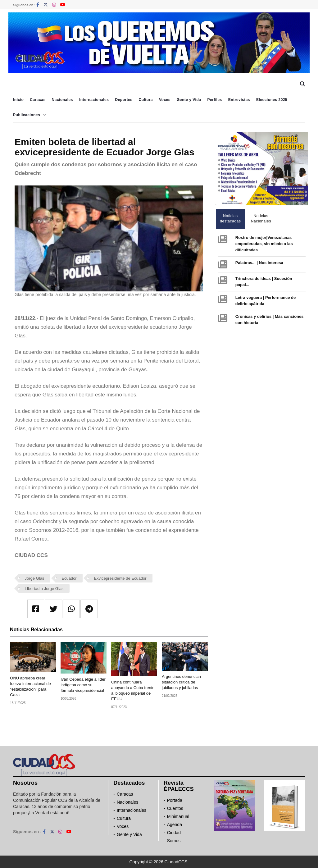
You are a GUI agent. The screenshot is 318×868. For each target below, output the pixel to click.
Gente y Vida (189, 100)
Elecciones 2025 (272, 100)
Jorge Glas (35, 578)
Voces (165, 100)
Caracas (38, 100)
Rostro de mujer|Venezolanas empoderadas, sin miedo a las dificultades (264, 244)
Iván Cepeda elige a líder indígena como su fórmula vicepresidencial (83, 685)
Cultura (146, 100)
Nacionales (62, 100)
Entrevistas (239, 100)
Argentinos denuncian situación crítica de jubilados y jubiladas (181, 682)
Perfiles (214, 100)
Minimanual (178, 816)
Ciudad (174, 833)
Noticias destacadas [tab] (230, 219)
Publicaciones (27, 115)
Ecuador (69, 578)
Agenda (175, 825)
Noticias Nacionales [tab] (261, 219)
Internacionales (94, 100)
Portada (175, 800)
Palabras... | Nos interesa (259, 263)
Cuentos (175, 808)
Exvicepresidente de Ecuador (120, 578)
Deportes (124, 100)
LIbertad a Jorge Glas (44, 589)
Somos (174, 841)
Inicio (18, 100)
